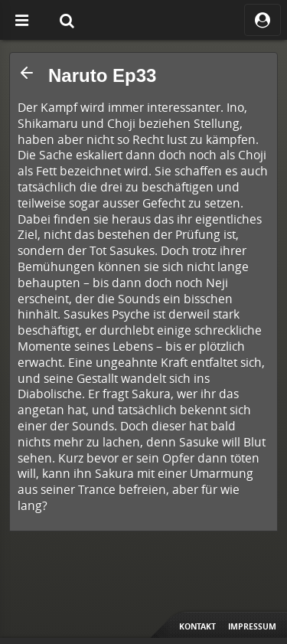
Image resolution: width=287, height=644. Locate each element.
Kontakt (197, 626)
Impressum (252, 626)
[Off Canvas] (21, 20)
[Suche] (67, 20)
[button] (27, 73)
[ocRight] (263, 20)
